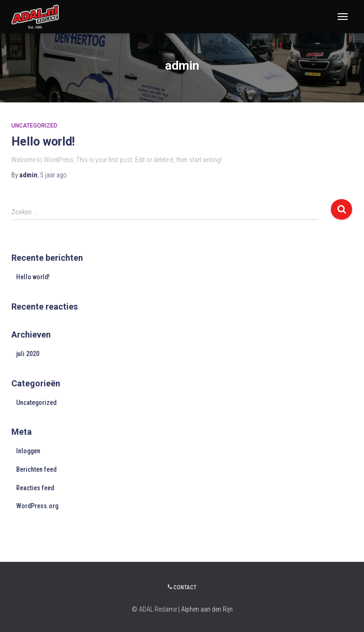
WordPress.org (37, 506)
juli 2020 (28, 354)
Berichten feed (36, 469)
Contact (182, 587)
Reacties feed (35, 488)
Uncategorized (34, 126)
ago (54, 175)
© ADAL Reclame (154, 609)
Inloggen (28, 451)
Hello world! (43, 142)
